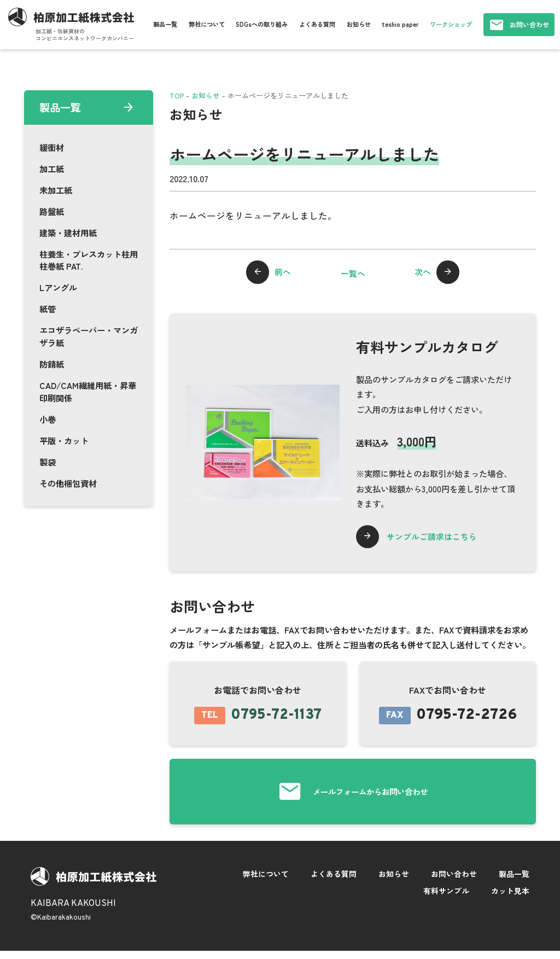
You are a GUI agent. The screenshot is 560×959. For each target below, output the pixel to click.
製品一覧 (165, 24)
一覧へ (353, 273)
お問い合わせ (529, 24)
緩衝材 (52, 147)
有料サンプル (446, 898)
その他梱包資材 (68, 483)
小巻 (48, 419)
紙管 (48, 309)
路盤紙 (52, 211)
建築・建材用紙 (68, 233)
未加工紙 (56, 190)
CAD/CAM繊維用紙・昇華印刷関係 (88, 391)
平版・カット (64, 440)
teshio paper (400, 24)
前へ (285, 273)
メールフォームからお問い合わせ (370, 796)
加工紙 (52, 168)
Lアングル (58, 287)
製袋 (48, 462)
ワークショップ (451, 24)
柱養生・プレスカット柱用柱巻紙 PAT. (89, 260)
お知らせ (359, 24)
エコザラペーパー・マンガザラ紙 (89, 336)
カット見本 (510, 898)
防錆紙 (52, 364)
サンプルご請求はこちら (439, 537)
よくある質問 (317, 24)
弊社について (207, 24)
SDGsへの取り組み (262, 24)
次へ (420, 273)
